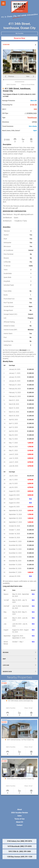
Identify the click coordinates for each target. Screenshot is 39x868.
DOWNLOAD (31, 113)
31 (35, 80)
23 (26, 80)
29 (33, 80)
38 (21, 82)
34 (16, 82)
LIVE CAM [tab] (19, 665)
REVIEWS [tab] (19, 652)
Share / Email (28, 708)
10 (13, 80)
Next (28, 76)
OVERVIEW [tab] (19, 45)
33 (15, 82)
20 (23, 80)
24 (27, 80)
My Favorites (19, 33)
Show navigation (3, 3)
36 (19, 82)
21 (24, 80)
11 (14, 80)
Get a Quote (33, 126)
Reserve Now (19, 38)
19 (22, 80)
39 (22, 82)
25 (28, 80)
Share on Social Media (28, 85)
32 (36, 80)
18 (21, 80)
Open (35, 131)
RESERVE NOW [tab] (19, 672)
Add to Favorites (11, 85)
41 (24, 82)
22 (25, 80)
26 (29, 80)
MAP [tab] (19, 659)
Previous (11, 76)
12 (15, 80)
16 (19, 80)
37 (20, 82)
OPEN (34, 122)
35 (17, 82)
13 (16, 80)
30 (34, 80)
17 (20, 80)
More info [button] (34, 101)
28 (32, 80)
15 (18, 80)
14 (17, 80)
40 (23, 82)
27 (30, 80)
